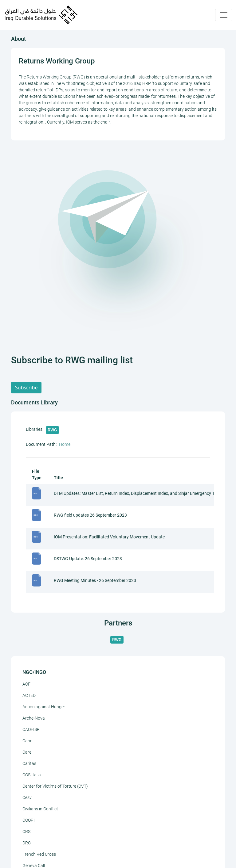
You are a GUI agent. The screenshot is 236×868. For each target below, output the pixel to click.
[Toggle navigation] (224, 15)
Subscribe (26, 388)
